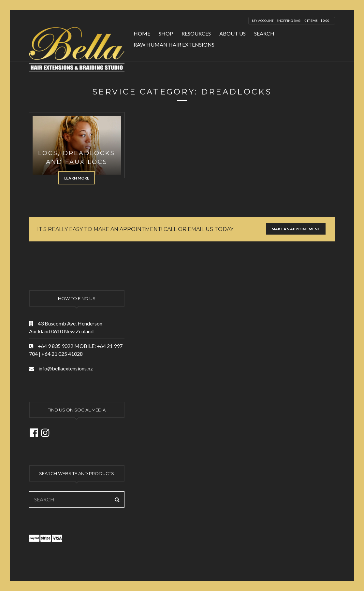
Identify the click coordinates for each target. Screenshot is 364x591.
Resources (196, 33)
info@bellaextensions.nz (66, 368)
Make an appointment (296, 229)
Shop (166, 33)
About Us (233, 33)
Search (264, 33)
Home (142, 33)
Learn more (77, 178)
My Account (263, 21)
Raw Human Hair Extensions (174, 44)
